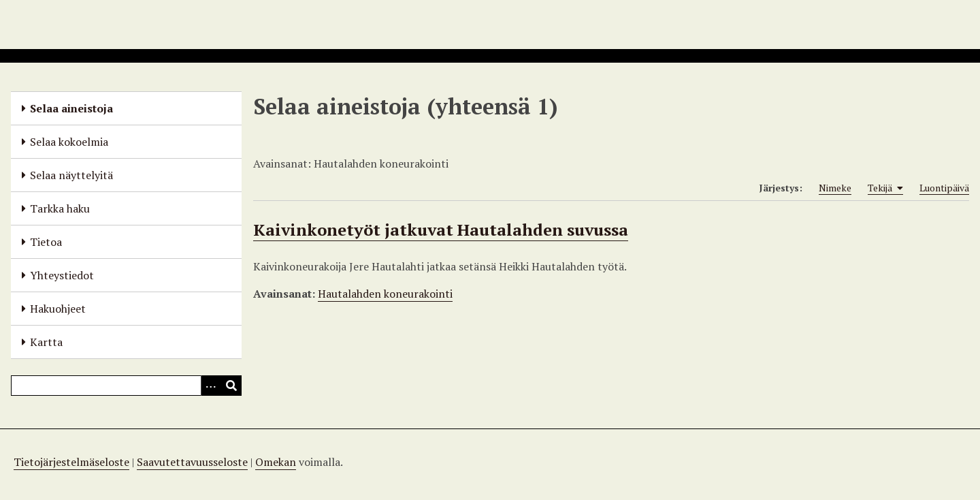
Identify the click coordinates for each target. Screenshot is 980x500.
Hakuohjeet (58, 309)
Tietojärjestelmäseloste (71, 462)
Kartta (46, 342)
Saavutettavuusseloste (192, 462)
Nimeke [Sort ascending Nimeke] (835, 188)
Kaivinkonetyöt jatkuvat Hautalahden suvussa (441, 230)
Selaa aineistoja (71, 108)
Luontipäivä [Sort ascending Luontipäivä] (944, 188)
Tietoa (46, 242)
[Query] (126, 386)
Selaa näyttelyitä (71, 175)
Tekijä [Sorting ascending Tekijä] (885, 188)
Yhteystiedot (62, 275)
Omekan (276, 462)
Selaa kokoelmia (69, 142)
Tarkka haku (60, 208)
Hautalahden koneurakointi (385, 294)
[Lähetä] (231, 386)
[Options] (211, 386)
